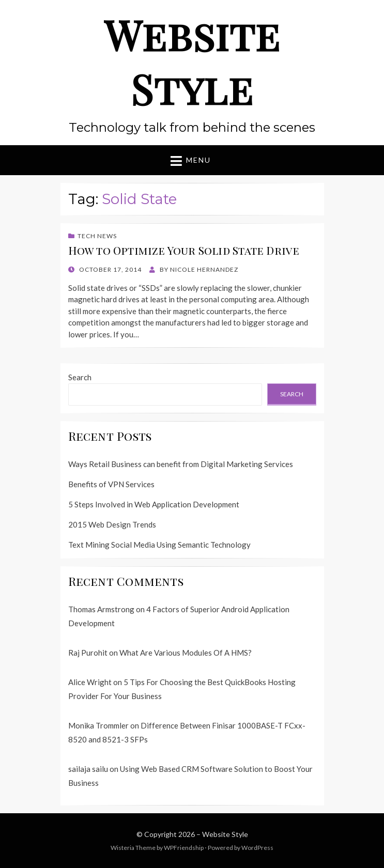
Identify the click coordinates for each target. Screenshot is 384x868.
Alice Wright (90, 682)
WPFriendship (184, 848)
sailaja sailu (88, 769)
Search (80, 377)
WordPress (257, 848)
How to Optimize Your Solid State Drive (184, 250)
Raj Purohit (88, 653)
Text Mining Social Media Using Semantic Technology (159, 545)
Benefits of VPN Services (111, 484)
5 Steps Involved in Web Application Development (154, 504)
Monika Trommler (98, 725)
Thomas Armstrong (101, 609)
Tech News (97, 236)
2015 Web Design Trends (112, 524)
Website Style (192, 61)
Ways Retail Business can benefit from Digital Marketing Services (181, 464)
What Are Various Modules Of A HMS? (186, 653)
